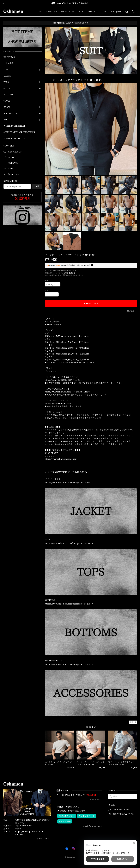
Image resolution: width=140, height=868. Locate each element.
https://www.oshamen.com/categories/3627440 (69, 604)
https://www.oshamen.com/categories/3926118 (69, 664)
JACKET (7, 76)
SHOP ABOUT (68, 12)
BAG (6, 120)
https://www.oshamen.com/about (61, 459)
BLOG (81, 12)
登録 (37, 186)
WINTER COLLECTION (14, 126)
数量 (47, 290)
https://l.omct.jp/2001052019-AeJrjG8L (63, 380)
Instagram (116, 12)
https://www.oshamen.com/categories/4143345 (68, 392)
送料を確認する (69, 273)
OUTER (7, 88)
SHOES (7, 101)
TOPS (6, 82)
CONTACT (93, 12)
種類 (47, 280)
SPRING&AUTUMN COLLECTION (19, 132)
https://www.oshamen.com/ (58, 403)
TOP (40, 12)
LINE (104, 12)
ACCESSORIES (10, 113)
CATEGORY (52, 12)
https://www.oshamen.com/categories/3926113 (69, 483)
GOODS (7, 107)
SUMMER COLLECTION (15, 138)
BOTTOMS (8, 95)
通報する (133, 722)
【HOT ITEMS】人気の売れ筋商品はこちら (70, 23)
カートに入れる (91, 303)
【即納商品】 (9, 63)
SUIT (6, 70)
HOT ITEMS (9, 57)
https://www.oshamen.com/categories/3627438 (69, 543)
